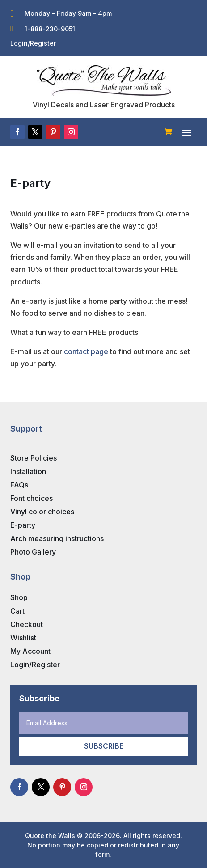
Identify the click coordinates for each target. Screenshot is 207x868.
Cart (17, 611)
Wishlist (23, 638)
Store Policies (34, 458)
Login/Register (35, 665)
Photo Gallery (33, 552)
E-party (23, 525)
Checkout (27, 624)
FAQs (19, 485)
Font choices (32, 498)
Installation (28, 471)
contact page (86, 351)
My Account (30, 651)
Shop (19, 597)
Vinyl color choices (42, 512)
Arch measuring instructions (57, 538)
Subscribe (104, 746)
